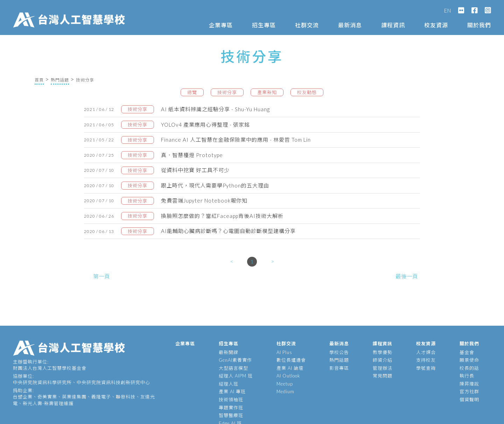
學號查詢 (426, 368)
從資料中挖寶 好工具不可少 (195, 170)
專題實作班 (231, 408)
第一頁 (101, 276)
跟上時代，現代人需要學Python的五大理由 (215, 185)
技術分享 (227, 92)
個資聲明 (469, 400)
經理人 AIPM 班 (236, 376)
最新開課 (229, 352)
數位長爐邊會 (291, 360)
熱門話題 (60, 80)
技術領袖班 (231, 400)
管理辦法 (383, 368)
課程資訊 (393, 25)
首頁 (39, 80)
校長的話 (469, 368)
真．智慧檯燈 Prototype (192, 155)
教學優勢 (383, 352)
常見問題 (383, 376)
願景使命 (469, 360)
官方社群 (469, 391)
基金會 (467, 352)
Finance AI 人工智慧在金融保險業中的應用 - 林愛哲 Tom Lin (236, 140)
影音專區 (339, 368)
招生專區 (264, 25)
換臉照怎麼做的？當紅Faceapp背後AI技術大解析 (222, 216)
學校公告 (339, 352)
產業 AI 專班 (232, 391)
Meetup (285, 384)
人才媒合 (426, 352)
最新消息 (350, 25)
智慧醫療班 (231, 415)
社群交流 (307, 25)
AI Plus (284, 352)
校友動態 (307, 92)
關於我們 (479, 25)
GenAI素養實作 (235, 360)
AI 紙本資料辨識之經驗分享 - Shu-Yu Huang (215, 109)
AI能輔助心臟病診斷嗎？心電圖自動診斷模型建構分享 (228, 231)
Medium (285, 391)
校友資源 (436, 25)
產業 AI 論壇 (290, 368)
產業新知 (267, 92)
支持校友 (426, 360)
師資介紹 (383, 360)
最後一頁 (407, 276)
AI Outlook (288, 376)
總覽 (192, 92)
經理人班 (229, 384)
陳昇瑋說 (469, 384)
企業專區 (221, 25)
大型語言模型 (233, 368)
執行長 (467, 376)
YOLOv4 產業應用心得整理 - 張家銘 (205, 125)
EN (448, 10)
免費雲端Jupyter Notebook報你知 (204, 200)
